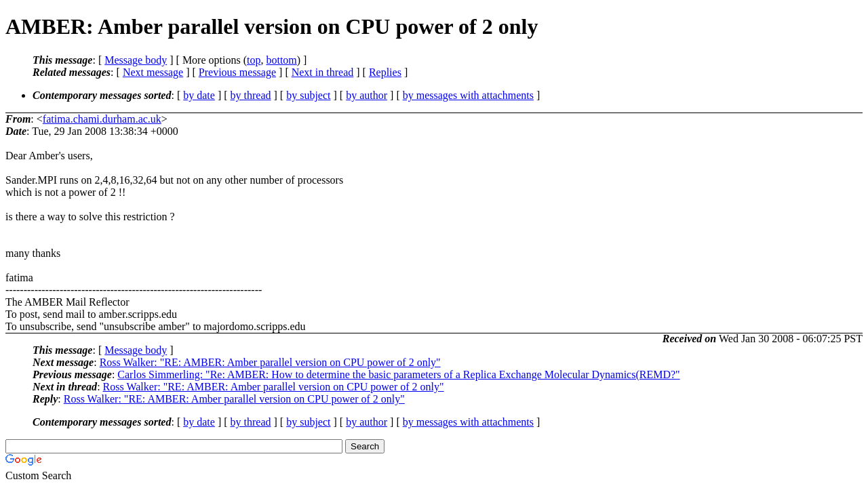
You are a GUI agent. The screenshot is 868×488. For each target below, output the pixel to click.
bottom (281, 60)
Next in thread (323, 72)
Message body (136, 60)
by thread (251, 95)
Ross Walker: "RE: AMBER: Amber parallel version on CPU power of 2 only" (270, 362)
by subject (308, 95)
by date (199, 95)
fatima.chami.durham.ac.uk (102, 119)
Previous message (237, 72)
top (254, 60)
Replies (385, 72)
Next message (153, 72)
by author (367, 95)
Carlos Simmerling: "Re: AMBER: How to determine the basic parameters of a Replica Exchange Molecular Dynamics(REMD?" (398, 374)
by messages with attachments (468, 95)
